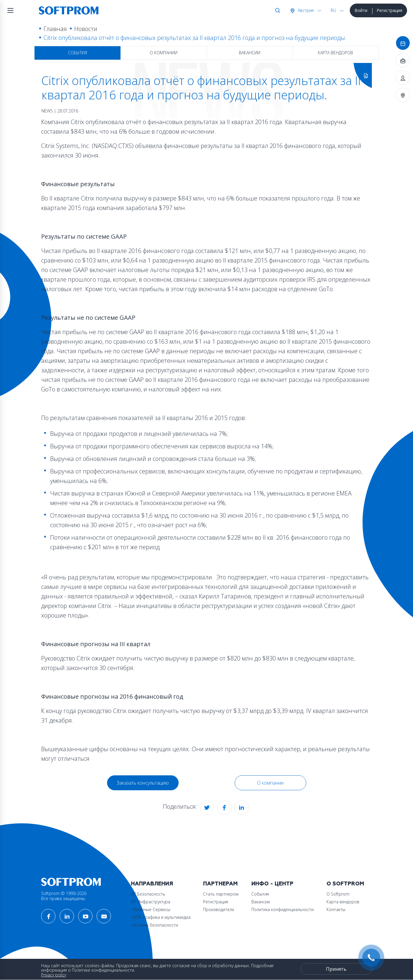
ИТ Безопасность (148, 894)
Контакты (336, 909)
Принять (336, 969)
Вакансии (250, 53)
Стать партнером (221, 894)
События (78, 53)
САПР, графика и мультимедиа (161, 917)
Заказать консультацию (143, 783)
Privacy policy (54, 975)
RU (333, 10)
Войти (361, 10)
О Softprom (345, 884)
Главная (55, 29)
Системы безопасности (154, 925)
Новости (86, 29)
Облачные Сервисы (151, 909)
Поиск (276, 10)
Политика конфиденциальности (283, 909)
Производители (219, 909)
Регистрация (389, 10)
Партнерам (220, 884)
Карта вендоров (335, 53)
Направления (152, 884)
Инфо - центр (272, 884)
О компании (164, 53)
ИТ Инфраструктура (151, 902)
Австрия (305, 10)
